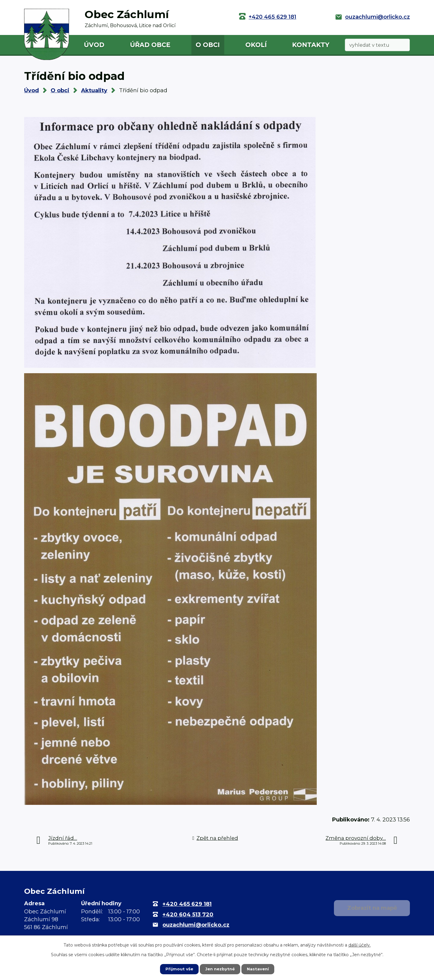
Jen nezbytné (220, 969)
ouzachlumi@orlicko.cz (377, 17)
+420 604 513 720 (188, 915)
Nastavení (259, 969)
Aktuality (94, 90)
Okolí (256, 45)
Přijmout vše (178, 969)
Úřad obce (150, 45)
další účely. (360, 945)
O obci (208, 45)
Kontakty (311, 45)
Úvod (94, 45)
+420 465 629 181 (272, 17)
